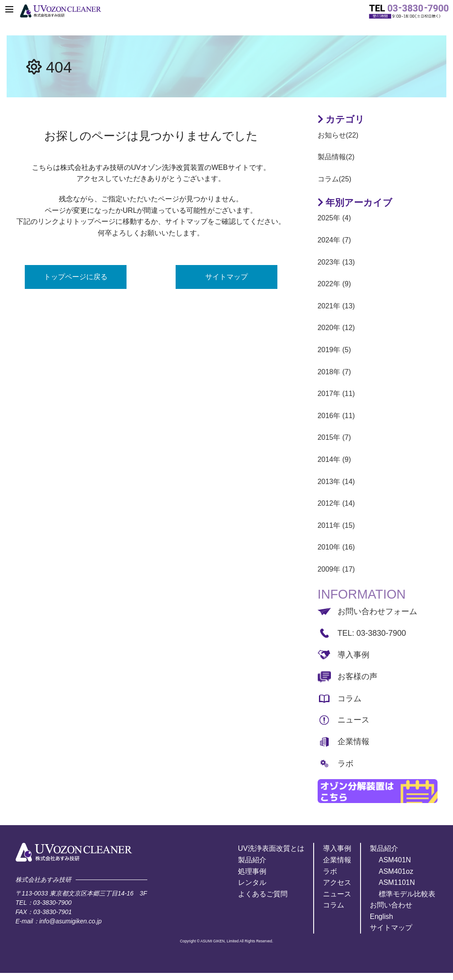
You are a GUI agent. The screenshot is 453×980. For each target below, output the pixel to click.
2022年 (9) (334, 284)
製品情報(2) (336, 157)
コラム (349, 699)
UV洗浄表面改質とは (271, 848)
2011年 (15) (336, 525)
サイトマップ (226, 277)
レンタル (252, 882)
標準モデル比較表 (407, 894)
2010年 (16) (336, 547)
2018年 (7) (334, 372)
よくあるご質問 (263, 894)
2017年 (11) (336, 394)
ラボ (346, 764)
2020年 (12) (336, 328)
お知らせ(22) (338, 135)
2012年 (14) (336, 503)
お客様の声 (357, 676)
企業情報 (353, 742)
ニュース (353, 720)
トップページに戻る (76, 277)
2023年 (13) (336, 262)
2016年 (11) (336, 416)
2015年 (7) (334, 437)
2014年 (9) (334, 459)
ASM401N (395, 860)
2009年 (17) (336, 569)
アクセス (337, 882)
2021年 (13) (336, 306)
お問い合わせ (391, 905)
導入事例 (353, 655)
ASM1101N (397, 882)
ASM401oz (396, 871)
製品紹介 (252, 860)
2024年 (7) (334, 240)
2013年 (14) (336, 482)
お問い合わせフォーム (377, 611)
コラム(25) (334, 179)
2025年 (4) (334, 218)
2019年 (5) (334, 350)
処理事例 (252, 871)
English (381, 917)
